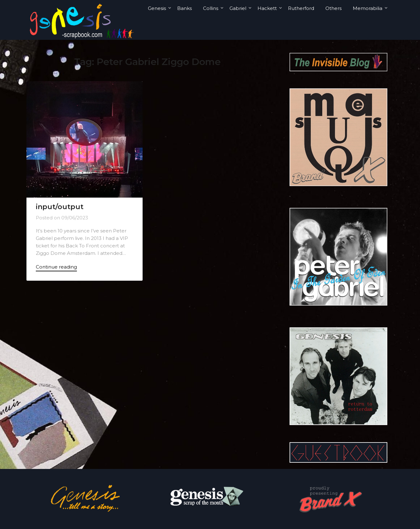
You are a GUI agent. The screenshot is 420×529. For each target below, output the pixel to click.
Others (333, 8)
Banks (184, 8)
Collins (211, 8)
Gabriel (238, 8)
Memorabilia (368, 8)
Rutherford (301, 8)
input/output (60, 207)
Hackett (267, 8)
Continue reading (56, 267)
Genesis (157, 8)
